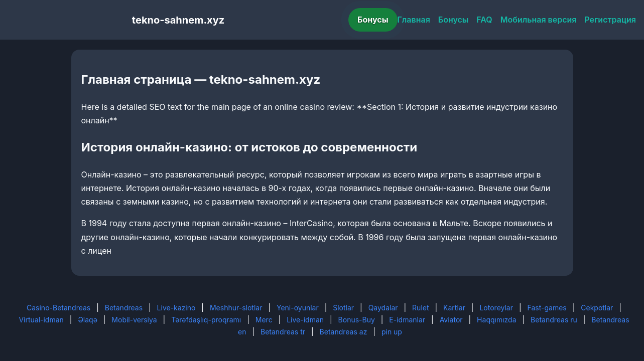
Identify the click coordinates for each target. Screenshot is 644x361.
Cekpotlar (597, 308)
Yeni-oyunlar (298, 308)
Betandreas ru (554, 320)
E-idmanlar (407, 320)
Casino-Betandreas (58, 308)
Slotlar (343, 308)
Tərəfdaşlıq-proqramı (206, 320)
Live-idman (305, 320)
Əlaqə (87, 320)
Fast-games (547, 308)
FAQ (484, 20)
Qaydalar (383, 308)
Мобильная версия (539, 20)
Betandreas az (344, 332)
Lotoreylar (496, 308)
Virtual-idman (41, 320)
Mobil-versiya (134, 320)
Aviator (451, 320)
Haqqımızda (496, 320)
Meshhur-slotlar (236, 308)
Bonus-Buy (357, 320)
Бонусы (373, 20)
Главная (414, 20)
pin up (392, 332)
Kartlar (454, 308)
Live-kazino (176, 308)
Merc (264, 320)
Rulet (420, 308)
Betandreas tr (283, 332)
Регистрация (610, 20)
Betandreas (124, 308)
